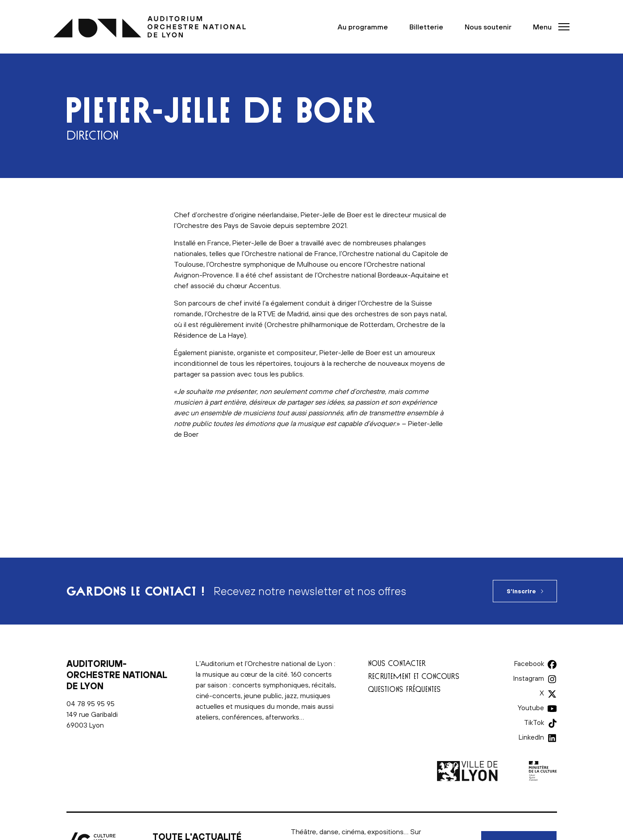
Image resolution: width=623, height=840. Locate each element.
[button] (549, 27)
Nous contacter (397, 663)
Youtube (531, 708)
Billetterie (426, 27)
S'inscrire (521, 591)
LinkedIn (532, 737)
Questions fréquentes (404, 689)
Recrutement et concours (414, 676)
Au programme (363, 27)
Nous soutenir (488, 27)
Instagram (529, 678)
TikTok (534, 722)
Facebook (529, 663)
